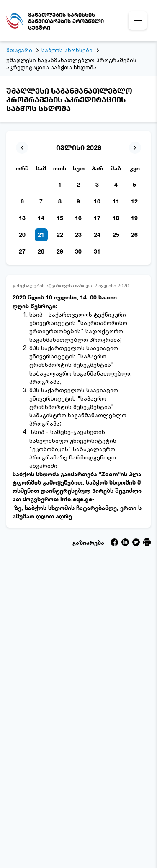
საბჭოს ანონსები (67, 50)
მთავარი (19, 50)
